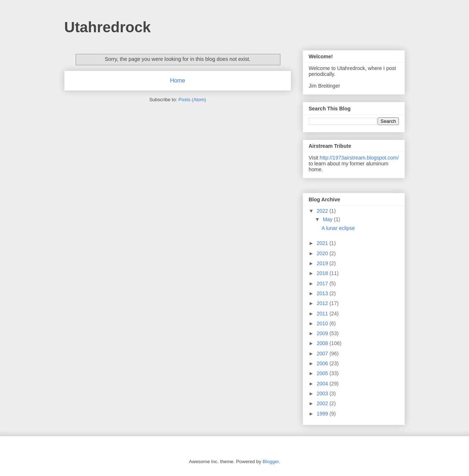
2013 (323, 293)
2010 (323, 323)
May (328, 219)
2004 (323, 384)
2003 (323, 393)
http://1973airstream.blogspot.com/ (359, 158)
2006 (323, 363)
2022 (323, 211)
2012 (323, 303)
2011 (323, 314)
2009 (323, 333)
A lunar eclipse (338, 228)
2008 (323, 343)
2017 (323, 283)
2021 (323, 243)
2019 (323, 263)
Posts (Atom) (192, 100)
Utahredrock (108, 27)
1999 (323, 414)
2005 (323, 373)
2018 (323, 273)
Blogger (270, 462)
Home (178, 80)
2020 (323, 253)
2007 (323, 354)
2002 (323, 403)
